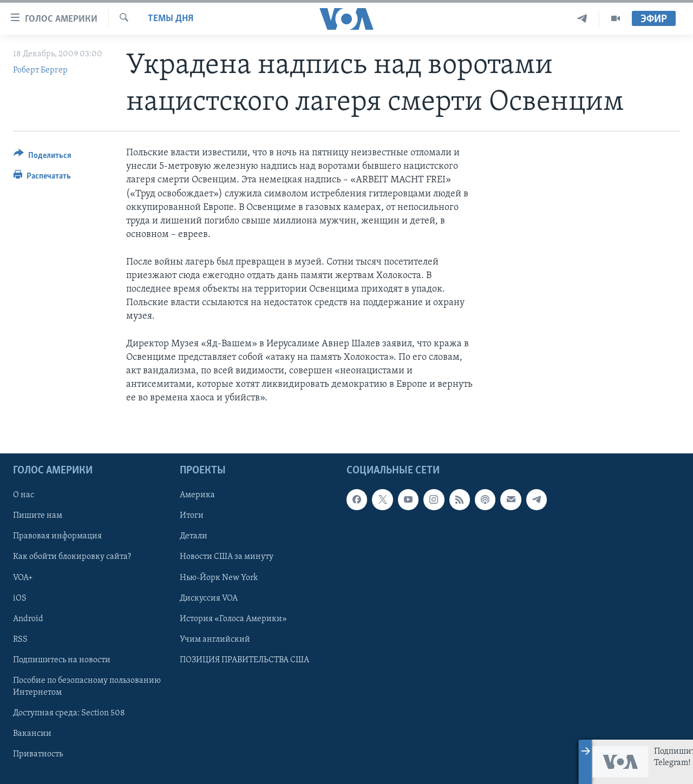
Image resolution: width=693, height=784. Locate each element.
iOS (20, 598)
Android (28, 618)
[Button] (43, 157)
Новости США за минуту (227, 557)
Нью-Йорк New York (219, 577)
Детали (194, 536)
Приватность (38, 754)
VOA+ (23, 577)
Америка (197, 495)
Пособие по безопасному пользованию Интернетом (87, 686)
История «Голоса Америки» (233, 618)
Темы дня (171, 19)
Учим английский (215, 639)
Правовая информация (57, 536)
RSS (20, 639)
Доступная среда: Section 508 (69, 713)
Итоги (192, 516)
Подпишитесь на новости (62, 660)
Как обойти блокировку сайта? (72, 557)
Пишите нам (38, 516)
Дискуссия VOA (209, 598)
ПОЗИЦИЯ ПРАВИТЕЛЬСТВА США (244, 660)
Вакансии (32, 734)
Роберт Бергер (40, 70)
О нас (24, 495)
